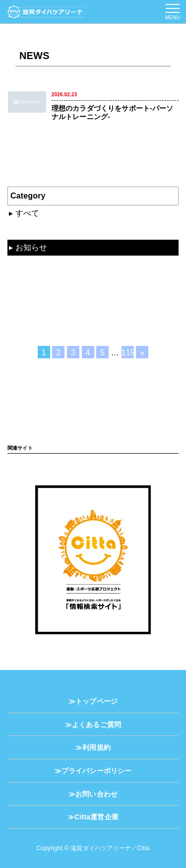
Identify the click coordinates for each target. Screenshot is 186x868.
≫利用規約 (93, 747)
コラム (27, 299)
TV (20, 316)
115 (128, 353)
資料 (23, 282)
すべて (27, 213)
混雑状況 (31, 230)
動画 (23, 265)
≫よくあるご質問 (93, 725)
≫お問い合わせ (93, 794)
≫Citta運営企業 (93, 817)
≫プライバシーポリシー (93, 771)
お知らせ (31, 247)
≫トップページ (93, 701)
